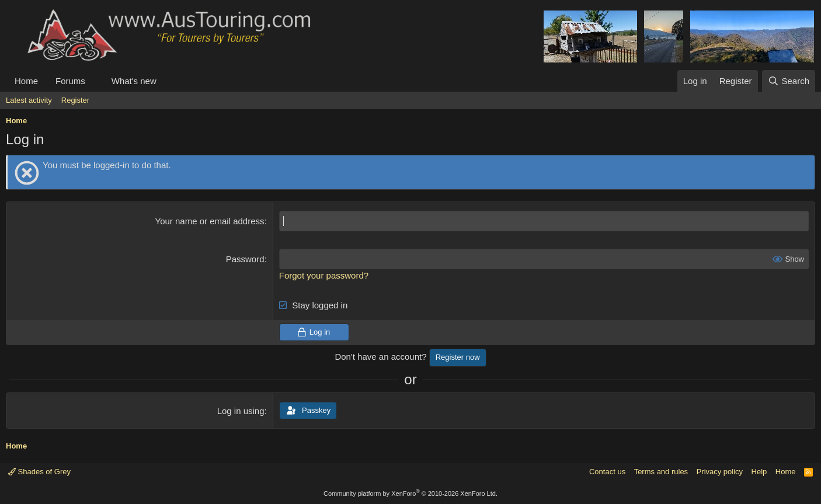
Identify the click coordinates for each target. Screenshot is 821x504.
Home (26, 81)
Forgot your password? (324, 275)
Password (245, 259)
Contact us (607, 472)
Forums (70, 81)
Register (75, 100)
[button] (95, 81)
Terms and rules (661, 472)
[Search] (789, 81)
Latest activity (29, 100)
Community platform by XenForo (410, 493)
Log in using (241, 411)
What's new (134, 81)
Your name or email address (210, 221)
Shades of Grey (39, 472)
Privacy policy (720, 472)
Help (759, 472)
